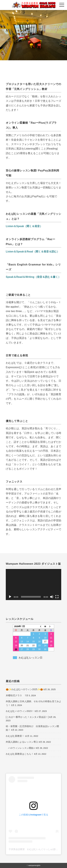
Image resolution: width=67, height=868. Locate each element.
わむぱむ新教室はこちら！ (20, 754)
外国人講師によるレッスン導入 (22, 742)
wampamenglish (34, 865)
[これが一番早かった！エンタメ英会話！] (27, 717)
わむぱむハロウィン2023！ (20, 711)
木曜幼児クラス (15, 695)
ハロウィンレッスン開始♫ (21, 748)
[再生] (10, 597)
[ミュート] (52, 597)
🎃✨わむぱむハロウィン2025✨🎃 (24, 689)
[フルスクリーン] (57, 597)
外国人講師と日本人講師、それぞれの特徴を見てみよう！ (33, 703)
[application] (33, 585)
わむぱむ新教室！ (15, 736)
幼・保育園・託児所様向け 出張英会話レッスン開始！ (32, 728)
